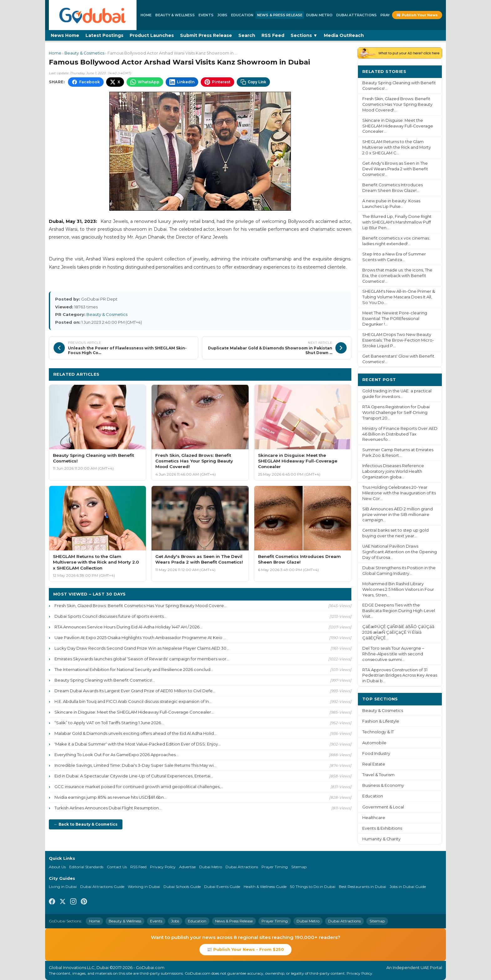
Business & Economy (383, 785)
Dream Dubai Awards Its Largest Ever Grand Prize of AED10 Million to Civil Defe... (135, 691)
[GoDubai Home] (93, 15)
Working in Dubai (144, 887)
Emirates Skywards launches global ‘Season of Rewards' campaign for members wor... (142, 659)
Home (146, 15)
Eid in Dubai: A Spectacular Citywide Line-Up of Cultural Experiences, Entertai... (134, 776)
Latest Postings (104, 35)
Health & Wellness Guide (265, 887)
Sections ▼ (304, 35)
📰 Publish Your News (417, 15)
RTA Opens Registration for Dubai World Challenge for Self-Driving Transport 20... (396, 413)
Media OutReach (344, 35)
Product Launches (152, 35)
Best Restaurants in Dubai (362, 887)
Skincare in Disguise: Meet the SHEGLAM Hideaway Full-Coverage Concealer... (134, 712)
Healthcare (374, 818)
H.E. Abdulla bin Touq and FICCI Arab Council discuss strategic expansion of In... (133, 701)
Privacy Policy (163, 867)
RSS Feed (273, 35)
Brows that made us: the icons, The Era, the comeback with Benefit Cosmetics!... (397, 276)
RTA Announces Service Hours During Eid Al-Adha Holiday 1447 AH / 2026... (128, 627)
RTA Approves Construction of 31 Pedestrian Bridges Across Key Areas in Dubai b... (400, 676)
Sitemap (299, 867)
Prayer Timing (275, 867)
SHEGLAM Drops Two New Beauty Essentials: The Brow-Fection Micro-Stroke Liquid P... (398, 340)
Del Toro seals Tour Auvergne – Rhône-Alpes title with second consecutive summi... (393, 654)
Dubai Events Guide (222, 887)
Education (242, 15)
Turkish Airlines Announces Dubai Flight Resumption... (108, 808)
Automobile (374, 743)
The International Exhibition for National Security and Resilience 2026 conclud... (134, 669)
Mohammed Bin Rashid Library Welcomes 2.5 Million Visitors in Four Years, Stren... (398, 589)
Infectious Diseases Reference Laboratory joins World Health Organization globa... (393, 471)
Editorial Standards (86, 867)
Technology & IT (378, 732)
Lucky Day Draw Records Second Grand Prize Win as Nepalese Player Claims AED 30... (142, 648)
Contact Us (117, 867)
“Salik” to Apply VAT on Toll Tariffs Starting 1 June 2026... (109, 723)
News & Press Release (280, 15)
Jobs (222, 15)
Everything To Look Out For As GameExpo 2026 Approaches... (116, 755)
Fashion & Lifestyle (381, 721)
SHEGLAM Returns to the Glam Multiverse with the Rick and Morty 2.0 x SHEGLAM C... (397, 147)
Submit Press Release (206, 35)
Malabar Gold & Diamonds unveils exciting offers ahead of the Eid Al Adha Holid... (136, 733)
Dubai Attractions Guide (102, 887)
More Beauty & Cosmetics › (317, 374)
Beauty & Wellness (175, 15)
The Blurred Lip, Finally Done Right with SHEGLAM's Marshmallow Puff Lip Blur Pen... (397, 222)
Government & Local (383, 807)
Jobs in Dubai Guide (408, 887)
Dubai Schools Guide (182, 887)
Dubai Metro (319, 15)
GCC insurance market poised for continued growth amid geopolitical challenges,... (139, 787)
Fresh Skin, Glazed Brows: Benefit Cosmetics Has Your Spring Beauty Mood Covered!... (397, 104)
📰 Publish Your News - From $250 (246, 949)
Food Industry (376, 753)
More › (430, 71)
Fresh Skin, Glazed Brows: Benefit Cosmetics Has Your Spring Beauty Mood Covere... (141, 606)
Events (206, 15)
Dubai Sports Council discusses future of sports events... (111, 616)
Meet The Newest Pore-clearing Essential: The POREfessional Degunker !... (395, 319)
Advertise (187, 867)
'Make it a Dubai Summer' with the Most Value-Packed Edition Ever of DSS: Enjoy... (138, 744)
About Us (57, 867)
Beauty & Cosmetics (84, 53)
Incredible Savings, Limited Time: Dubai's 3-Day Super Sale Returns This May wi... (135, 765)
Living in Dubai (63, 887)
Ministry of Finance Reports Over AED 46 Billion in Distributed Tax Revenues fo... (400, 434)
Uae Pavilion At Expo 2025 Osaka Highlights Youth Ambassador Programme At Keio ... (140, 637)
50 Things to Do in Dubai (313, 887)
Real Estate (374, 764)
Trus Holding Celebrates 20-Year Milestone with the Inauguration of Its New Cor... (399, 493)
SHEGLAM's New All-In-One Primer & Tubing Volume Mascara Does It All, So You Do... (399, 297)
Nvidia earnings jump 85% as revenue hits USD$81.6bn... (111, 797)
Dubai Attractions (357, 15)
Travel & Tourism (378, 775)
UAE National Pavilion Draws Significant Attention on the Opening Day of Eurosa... (400, 552)
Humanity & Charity (381, 839)
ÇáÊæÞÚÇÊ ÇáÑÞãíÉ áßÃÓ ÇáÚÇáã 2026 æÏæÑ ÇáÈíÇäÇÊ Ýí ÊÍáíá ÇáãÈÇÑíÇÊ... (398, 632)
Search (247, 35)
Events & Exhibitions (382, 828)
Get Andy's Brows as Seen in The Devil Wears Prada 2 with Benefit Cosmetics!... (395, 169)
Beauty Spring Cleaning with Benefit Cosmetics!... (105, 680)
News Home (65, 35)
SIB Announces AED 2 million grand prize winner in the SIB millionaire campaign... (398, 515)
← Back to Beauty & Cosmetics (86, 824)
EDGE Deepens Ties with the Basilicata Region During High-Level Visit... (399, 611)
